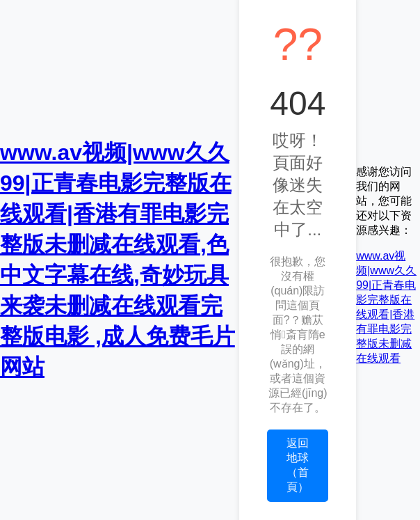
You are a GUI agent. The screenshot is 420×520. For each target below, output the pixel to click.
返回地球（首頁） (298, 465)
